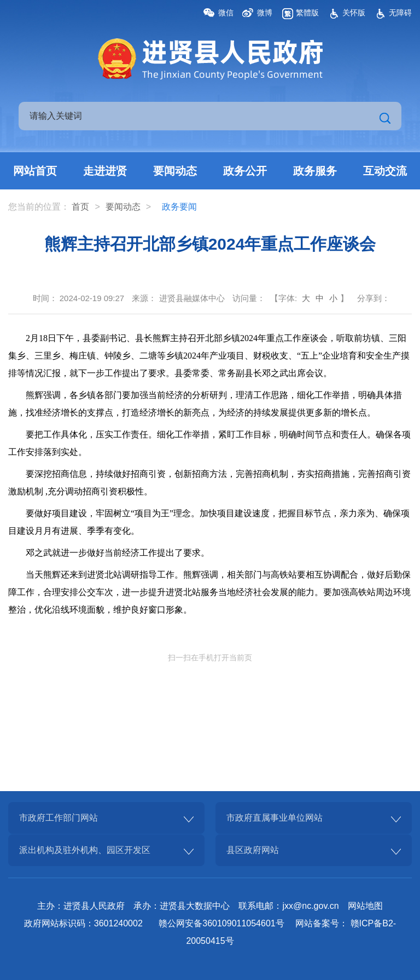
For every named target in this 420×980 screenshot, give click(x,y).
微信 (226, 13)
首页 (80, 207)
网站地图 (365, 906)
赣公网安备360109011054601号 (221, 923)
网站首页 (35, 171)
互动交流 (385, 171)
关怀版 (354, 13)
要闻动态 (175, 171)
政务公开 (245, 171)
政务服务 (315, 171)
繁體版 (307, 13)
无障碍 (400, 13)
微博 (265, 13)
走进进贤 (105, 171)
